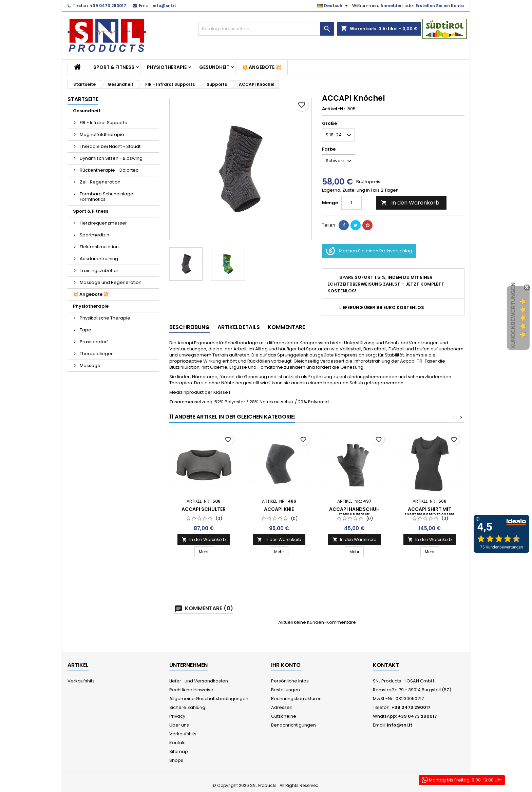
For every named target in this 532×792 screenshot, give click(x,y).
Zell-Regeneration (100, 182)
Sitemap (179, 751)
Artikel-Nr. (334, 109)
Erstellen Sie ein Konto (440, 6)
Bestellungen (286, 690)
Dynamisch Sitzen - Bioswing (111, 158)
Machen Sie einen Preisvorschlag (369, 251)
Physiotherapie (167, 67)
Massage (90, 365)
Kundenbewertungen (513, 316)
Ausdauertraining (99, 259)
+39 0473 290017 (108, 6)
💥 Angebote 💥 (262, 67)
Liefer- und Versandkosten (199, 681)
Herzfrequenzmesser (103, 223)
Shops (176, 760)
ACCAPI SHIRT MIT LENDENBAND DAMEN (430, 512)
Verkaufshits (81, 681)
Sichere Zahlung (187, 707)
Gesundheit (214, 67)
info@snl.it (164, 6)
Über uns (179, 725)
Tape (85, 330)
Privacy (177, 716)
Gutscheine (284, 716)
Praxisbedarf (94, 342)
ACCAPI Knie (279, 509)
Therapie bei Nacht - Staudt (110, 146)
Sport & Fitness (114, 67)
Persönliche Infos (290, 681)
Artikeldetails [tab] (239, 327)
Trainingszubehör (99, 271)
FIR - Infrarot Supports (103, 123)
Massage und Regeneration (111, 282)
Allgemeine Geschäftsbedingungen (209, 699)
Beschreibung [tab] (189, 327)
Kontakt (178, 743)
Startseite (83, 99)
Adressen (282, 707)
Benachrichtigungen (293, 725)
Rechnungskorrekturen (296, 699)
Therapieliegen (97, 354)
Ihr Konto (286, 665)
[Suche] (266, 29)
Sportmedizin (94, 235)
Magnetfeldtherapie (102, 134)
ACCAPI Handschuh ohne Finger (354, 512)
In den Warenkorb (410, 203)
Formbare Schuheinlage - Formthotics (108, 197)
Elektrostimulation (99, 247)
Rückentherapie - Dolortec (109, 170)
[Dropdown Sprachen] (333, 6)
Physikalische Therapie (105, 318)
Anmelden (392, 6)
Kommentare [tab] (286, 327)
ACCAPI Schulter (204, 509)
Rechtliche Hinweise (191, 690)
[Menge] (351, 203)
